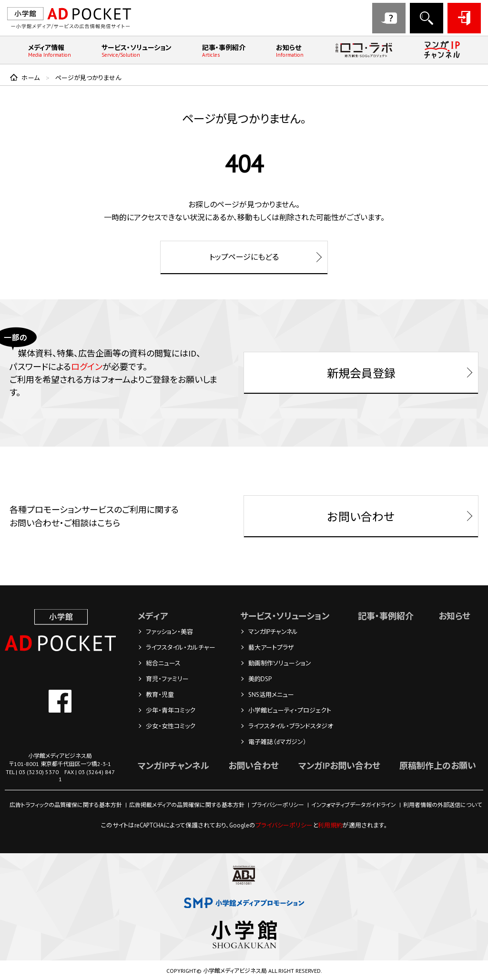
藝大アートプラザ (271, 648)
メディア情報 (50, 51)
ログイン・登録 (464, 18)
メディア (153, 616)
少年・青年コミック (171, 710)
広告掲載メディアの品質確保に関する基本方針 (187, 805)
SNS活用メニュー (271, 695)
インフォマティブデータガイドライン (354, 805)
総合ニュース (163, 663)
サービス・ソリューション (137, 51)
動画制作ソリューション (280, 663)
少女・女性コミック (171, 726)
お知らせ (290, 51)
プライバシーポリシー (278, 805)
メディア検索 (427, 18)
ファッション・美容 (169, 632)
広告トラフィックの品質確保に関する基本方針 (66, 805)
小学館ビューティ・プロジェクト (290, 710)
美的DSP (260, 679)
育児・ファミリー (167, 679)
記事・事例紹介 (224, 51)
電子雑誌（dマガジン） (277, 742)
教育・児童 (160, 695)
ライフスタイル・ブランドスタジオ (291, 726)
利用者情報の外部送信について (442, 805)
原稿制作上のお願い (438, 766)
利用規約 (330, 825)
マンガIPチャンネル (273, 632)
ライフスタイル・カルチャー (181, 648)
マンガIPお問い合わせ (339, 766)
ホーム (31, 78)
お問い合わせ (389, 18)
